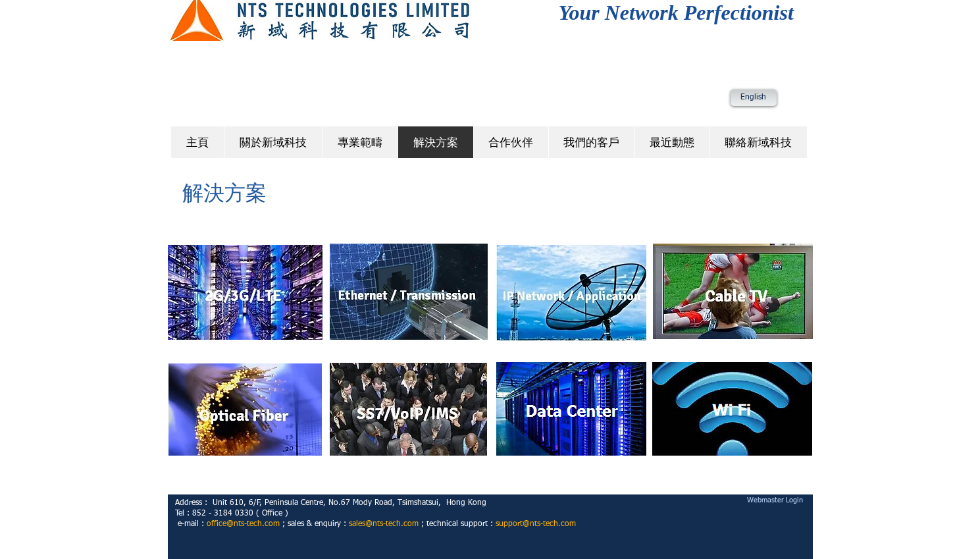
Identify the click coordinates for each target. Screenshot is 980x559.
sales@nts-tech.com (384, 524)
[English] (754, 98)
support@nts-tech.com (536, 524)
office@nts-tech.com (243, 524)
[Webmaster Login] (775, 500)
